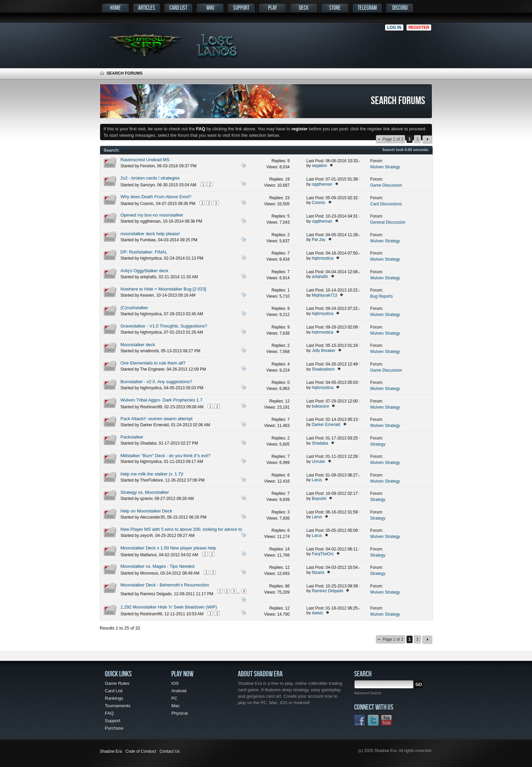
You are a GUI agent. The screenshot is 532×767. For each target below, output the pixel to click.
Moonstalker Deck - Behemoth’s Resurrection (165, 585)
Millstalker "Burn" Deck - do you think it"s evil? (165, 456)
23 (287, 198)
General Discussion (388, 222)
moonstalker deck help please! (150, 234)
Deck (304, 8)
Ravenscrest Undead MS (145, 160)
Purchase (114, 728)
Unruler (318, 462)
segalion (319, 166)
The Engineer (152, 369)
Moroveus (149, 573)
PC (174, 698)
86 (287, 586)
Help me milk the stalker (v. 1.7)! (152, 474)
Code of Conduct (141, 751)
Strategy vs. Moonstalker (145, 492)
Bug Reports (382, 296)
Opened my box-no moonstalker (152, 215)
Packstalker (132, 437)
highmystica (151, 258)
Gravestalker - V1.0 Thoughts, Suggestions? (164, 326)
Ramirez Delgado (156, 594)
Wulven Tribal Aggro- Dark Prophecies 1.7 (161, 400)
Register (419, 27)
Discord (400, 8)
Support (241, 8)
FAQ (109, 713)
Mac (176, 706)
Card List (178, 8)
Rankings (114, 698)
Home (115, 8)
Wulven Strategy (385, 167)
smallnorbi (149, 351)
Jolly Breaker (324, 351)
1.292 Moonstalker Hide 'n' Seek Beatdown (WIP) (169, 607)
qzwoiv (146, 499)
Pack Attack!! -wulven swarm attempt (156, 419)
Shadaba (148, 443)
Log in (394, 27)
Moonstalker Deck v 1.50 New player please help (168, 548)
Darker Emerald (154, 425)
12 (287, 401)
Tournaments (118, 706)
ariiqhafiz (148, 277)
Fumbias (148, 240)
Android (179, 691)
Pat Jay (319, 240)
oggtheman (322, 184)
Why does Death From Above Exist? (156, 197)
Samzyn (147, 185)
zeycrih (147, 536)
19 (287, 179)
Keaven (147, 295)
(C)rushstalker (134, 308)
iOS (175, 683)
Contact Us (169, 751)
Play (272, 8)
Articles (147, 8)
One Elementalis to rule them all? (153, 363)
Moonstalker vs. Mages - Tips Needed (157, 566)
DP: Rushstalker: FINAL (144, 252)
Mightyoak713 (325, 295)
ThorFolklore (151, 480)
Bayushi (319, 499)
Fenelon (147, 166)
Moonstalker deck (138, 345)
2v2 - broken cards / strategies (150, 178)
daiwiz (317, 613)
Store (335, 8)
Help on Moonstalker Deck (146, 511)
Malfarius (148, 555)
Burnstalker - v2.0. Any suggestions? (156, 382)
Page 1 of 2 (393, 139)
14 (287, 549)
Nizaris (318, 573)
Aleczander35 (152, 517)
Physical (179, 713)
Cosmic (147, 204)
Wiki (210, 8)
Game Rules (117, 683)
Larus (317, 480)
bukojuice (320, 406)
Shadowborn (323, 369)
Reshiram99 (151, 407)
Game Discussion (386, 185)
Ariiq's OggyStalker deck (144, 271)
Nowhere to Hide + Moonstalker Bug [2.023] (163, 289)
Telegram (367, 8)
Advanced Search (368, 693)
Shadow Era (111, 751)
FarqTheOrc (323, 554)
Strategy (378, 444)
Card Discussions (386, 204)
